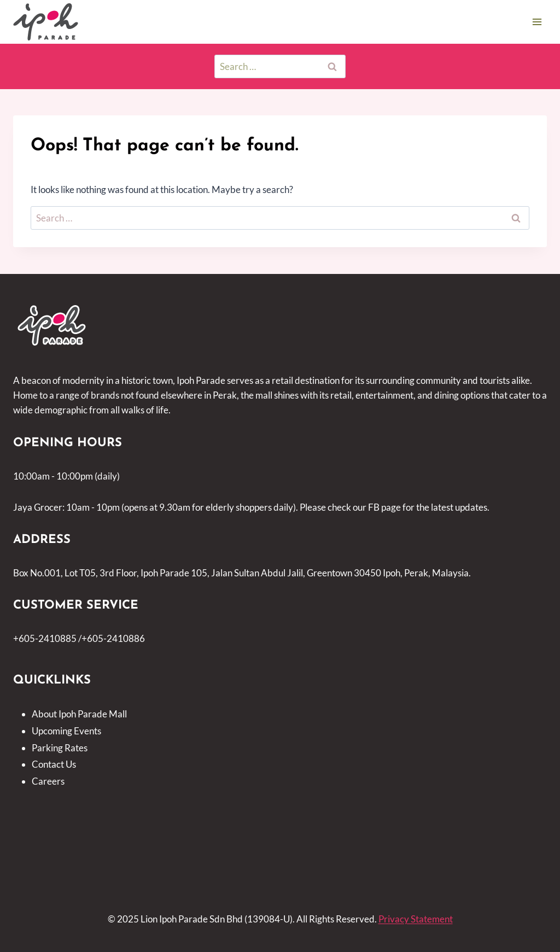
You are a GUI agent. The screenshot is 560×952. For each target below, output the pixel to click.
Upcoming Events (66, 731)
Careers (48, 781)
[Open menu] (537, 22)
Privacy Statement (416, 919)
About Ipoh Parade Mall (79, 714)
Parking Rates (60, 748)
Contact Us (54, 764)
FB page (384, 507)
